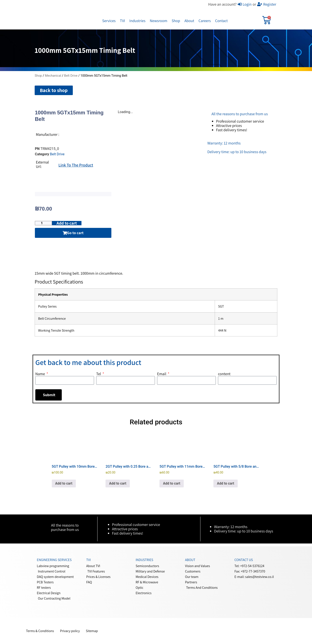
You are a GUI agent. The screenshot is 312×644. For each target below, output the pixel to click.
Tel (99, 374)
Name (41, 374)
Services (109, 21)
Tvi (89, 560)
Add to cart (69, 223)
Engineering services (54, 560)
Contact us (244, 560)
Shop (176, 21)
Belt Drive (71, 76)
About (189, 21)
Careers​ (205, 21)
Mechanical (53, 76)
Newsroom (158, 21)
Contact (221, 21)
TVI (123, 21)
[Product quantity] (44, 223)
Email (162, 374)
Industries (137, 21)
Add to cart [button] (64, 484)
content (224, 374)
